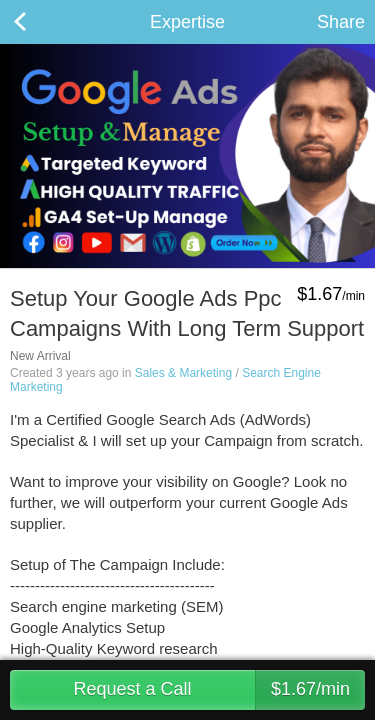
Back (40, 22)
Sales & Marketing (183, 373)
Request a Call (219, 690)
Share (341, 22)
